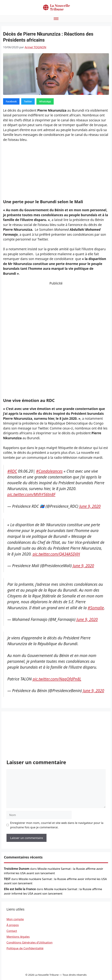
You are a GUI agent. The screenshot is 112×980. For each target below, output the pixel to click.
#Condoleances (49, 471)
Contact (12, 931)
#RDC (12, 471)
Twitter (28, 101)
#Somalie (96, 608)
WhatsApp (45, 101)
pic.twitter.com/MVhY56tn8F (31, 494)
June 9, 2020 (90, 506)
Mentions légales (18, 937)
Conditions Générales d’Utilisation (29, 942)
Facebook (11, 101)
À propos (13, 925)
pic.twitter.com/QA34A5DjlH (56, 554)
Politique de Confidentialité (25, 948)
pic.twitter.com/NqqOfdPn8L (57, 679)
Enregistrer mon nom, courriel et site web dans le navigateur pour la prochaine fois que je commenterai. (57, 825)
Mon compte (15, 919)
